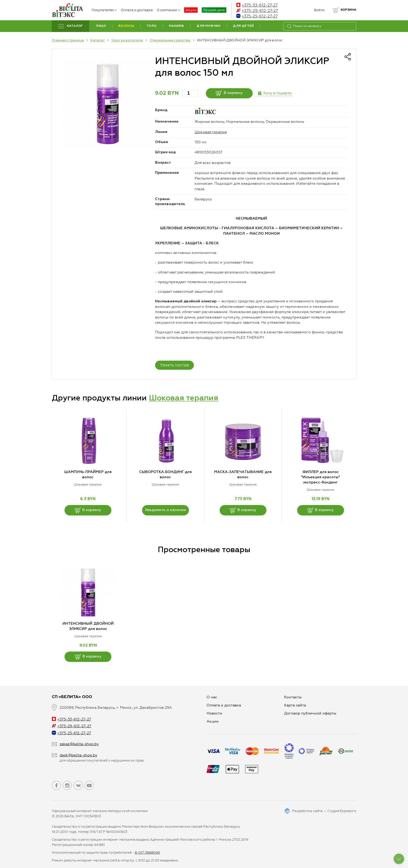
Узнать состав (174, 365)
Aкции (213, 721)
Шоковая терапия (211, 132)
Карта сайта (295, 705)
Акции (191, 10)
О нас (212, 697)
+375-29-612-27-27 (257, 11)
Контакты (293, 697)
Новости (214, 713)
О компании (168, 10)
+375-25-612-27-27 (257, 16)
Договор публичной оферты (310, 713)
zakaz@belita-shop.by (79, 744)
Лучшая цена (214, 10)
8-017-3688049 (147, 853)
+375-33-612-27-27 (257, 5)
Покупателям (104, 10)
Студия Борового (342, 811)
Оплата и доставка (137, 10)
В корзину (229, 93)
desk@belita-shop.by (78, 755)
